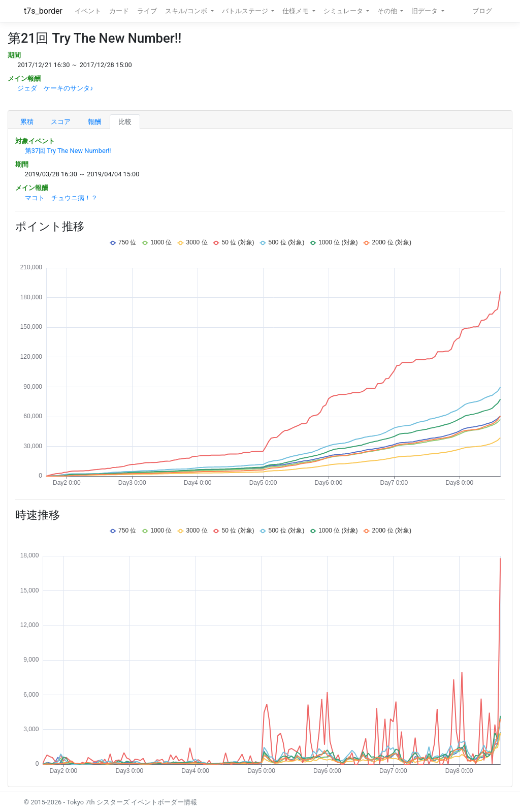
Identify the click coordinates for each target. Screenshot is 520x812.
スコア (61, 122)
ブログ (482, 11)
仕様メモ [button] (296, 11)
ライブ (147, 11)
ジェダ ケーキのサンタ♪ (55, 88)
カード (119, 11)
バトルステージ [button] (246, 11)
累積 (27, 122)
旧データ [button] (425, 11)
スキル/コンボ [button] (187, 11)
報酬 (94, 122)
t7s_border (43, 11)
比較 (125, 122)
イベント (88, 11)
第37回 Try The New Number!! (68, 151)
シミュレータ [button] (344, 11)
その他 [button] (388, 11)
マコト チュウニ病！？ (61, 198)
